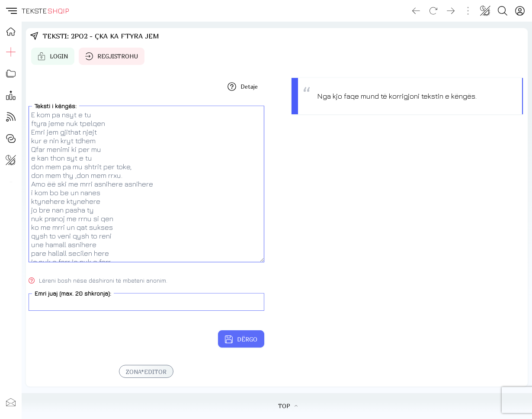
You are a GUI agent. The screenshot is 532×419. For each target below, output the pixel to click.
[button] (11, 11)
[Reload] (433, 11)
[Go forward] (451, 11)
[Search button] (503, 11)
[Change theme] (485, 11)
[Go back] (416, 11)
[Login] (520, 11)
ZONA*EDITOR (146, 372)
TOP (288, 406)
